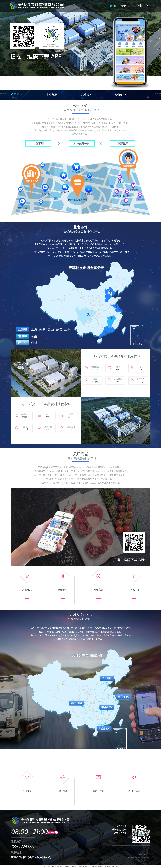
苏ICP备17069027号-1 (142, 858)
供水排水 (47, 867)
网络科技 (53, 867)
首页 (113, 6)
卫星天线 (66, 867)
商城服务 (86, 95)
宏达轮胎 (107, 867)
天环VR (126, 6)
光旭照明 (82, 867)
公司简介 (17, 95)
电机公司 (59, 867)
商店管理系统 (74, 867)
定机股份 (88, 867)
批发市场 (51, 95)
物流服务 (121, 95)
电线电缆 (95, 867)
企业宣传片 (144, 6)
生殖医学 (114, 867)
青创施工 (101, 867)
